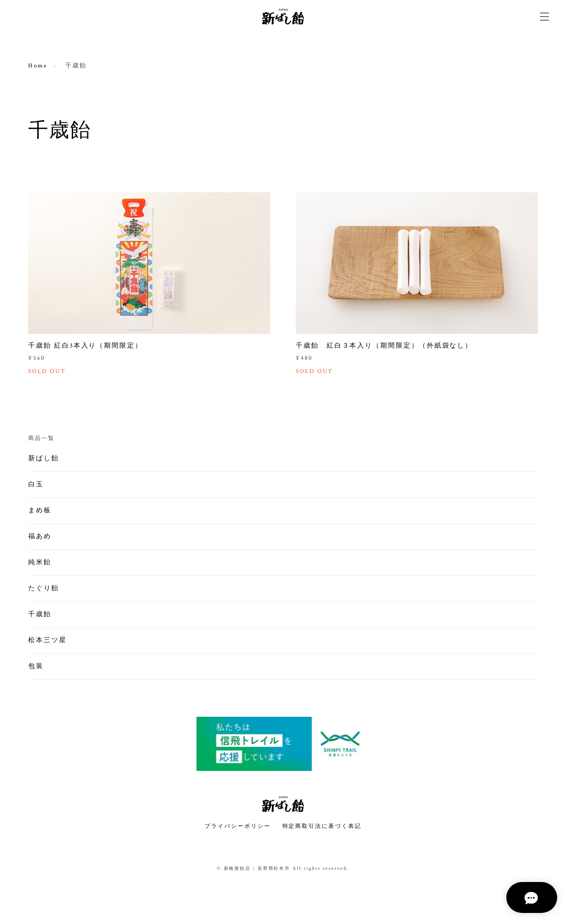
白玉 (36, 485)
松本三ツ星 (48, 641)
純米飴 (40, 563)
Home (38, 66)
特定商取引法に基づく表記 (322, 827)
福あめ (40, 537)
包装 (36, 667)
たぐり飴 (44, 589)
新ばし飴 (44, 459)
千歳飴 (40, 615)
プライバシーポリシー (237, 827)
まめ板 (40, 511)
